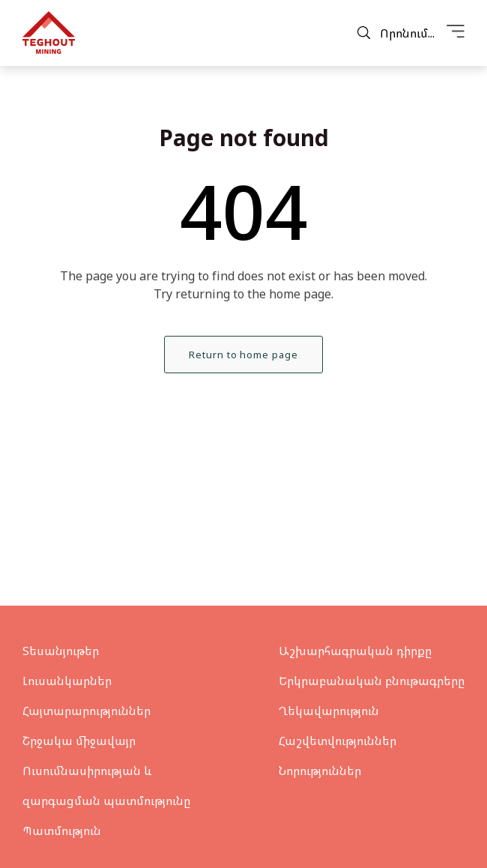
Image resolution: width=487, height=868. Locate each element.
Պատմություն (62, 831)
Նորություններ (320, 771)
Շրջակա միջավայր (79, 741)
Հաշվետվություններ (338, 741)
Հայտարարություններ (87, 711)
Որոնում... (396, 33)
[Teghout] (49, 33)
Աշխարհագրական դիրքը (355, 651)
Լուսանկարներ (67, 681)
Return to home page (243, 355)
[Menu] (456, 33)
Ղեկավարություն (329, 711)
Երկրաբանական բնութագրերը (372, 681)
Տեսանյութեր (61, 651)
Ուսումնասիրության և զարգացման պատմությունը (106, 786)
